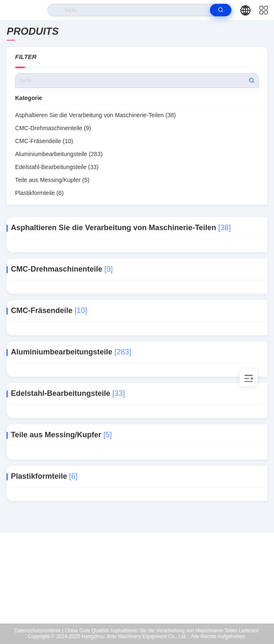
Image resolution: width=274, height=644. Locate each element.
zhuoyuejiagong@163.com (142, 585)
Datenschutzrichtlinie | (39, 631)
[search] (221, 10)
